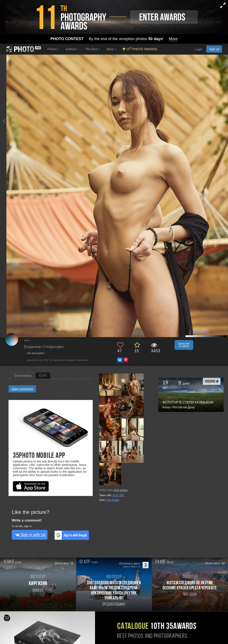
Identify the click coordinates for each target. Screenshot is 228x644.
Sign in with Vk (30, 535)
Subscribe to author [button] (184, 345)
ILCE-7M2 (118, 495)
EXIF (43, 376)
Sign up (214, 49)
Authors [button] (72, 49)
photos (121, 490)
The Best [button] (93, 49)
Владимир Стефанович (44, 347)
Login (198, 49)
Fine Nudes (113, 500)
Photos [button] (53, 49)
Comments (23, 376)
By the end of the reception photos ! (114, 39)
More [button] (111, 49)
